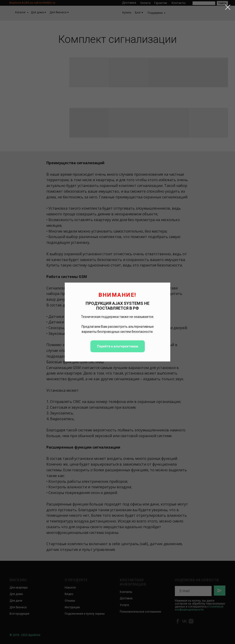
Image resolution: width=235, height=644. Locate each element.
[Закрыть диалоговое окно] (228, 7)
